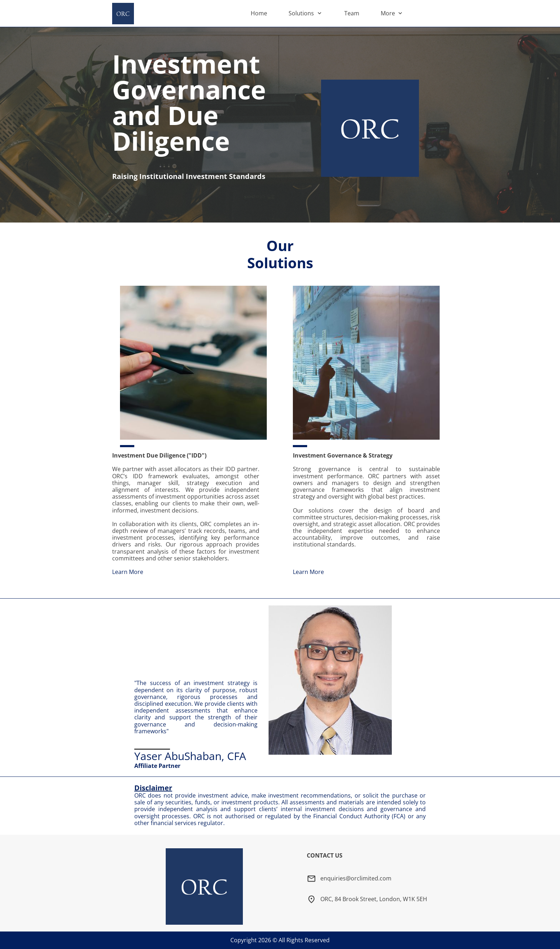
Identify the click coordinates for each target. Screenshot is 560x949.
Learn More (128, 572)
